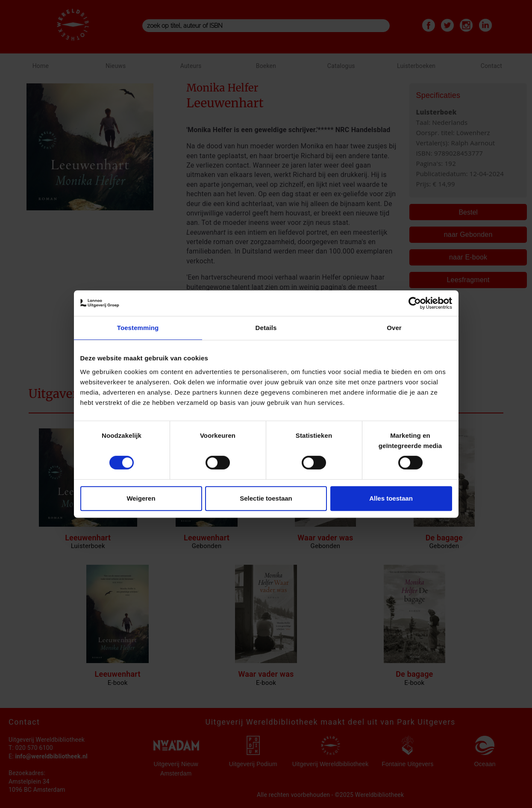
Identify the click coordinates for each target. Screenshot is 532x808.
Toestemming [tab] (138, 328)
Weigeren (141, 498)
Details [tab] (266, 328)
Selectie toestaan (266, 498)
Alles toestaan (391, 498)
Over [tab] (394, 328)
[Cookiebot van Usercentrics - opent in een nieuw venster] (415, 303)
